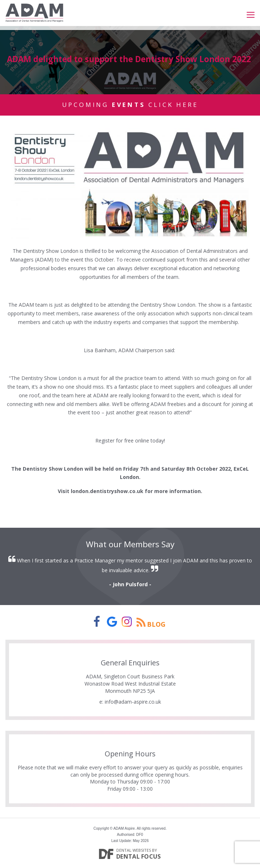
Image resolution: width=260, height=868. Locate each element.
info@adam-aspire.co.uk (133, 702)
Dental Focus (139, 856)
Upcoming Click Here (130, 105)
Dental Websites (134, 850)
